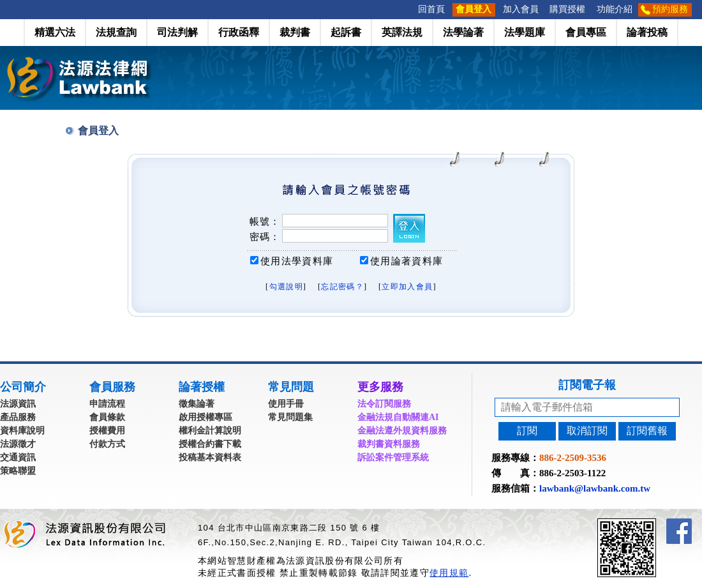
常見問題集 (290, 417)
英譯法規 (402, 32)
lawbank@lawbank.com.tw (595, 488)
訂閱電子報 (587, 385)
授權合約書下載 (210, 444)
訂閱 (527, 431)
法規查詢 (116, 32)
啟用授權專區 (205, 417)
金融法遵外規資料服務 (402, 431)
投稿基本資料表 (210, 457)
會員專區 (586, 32)
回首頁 (431, 9)
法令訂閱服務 (384, 404)
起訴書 (346, 32)
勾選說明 (286, 287)
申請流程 (107, 404)
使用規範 (449, 573)
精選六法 (55, 32)
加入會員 (521, 9)
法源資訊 (18, 404)
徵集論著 (197, 404)
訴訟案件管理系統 (393, 457)
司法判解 (177, 32)
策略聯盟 (18, 471)
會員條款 (107, 417)
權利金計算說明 (210, 431)
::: (408, 9)
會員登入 (474, 9)
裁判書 (295, 32)
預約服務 (670, 9)
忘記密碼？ (342, 287)
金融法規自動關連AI (398, 417)
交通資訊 (18, 457)
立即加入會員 (407, 287)
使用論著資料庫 (407, 261)
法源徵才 (18, 444)
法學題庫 (525, 32)
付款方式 (107, 444)
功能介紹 (615, 9)
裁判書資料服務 (389, 444)
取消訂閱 (587, 431)
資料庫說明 (22, 431)
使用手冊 (286, 404)
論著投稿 (647, 32)
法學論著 (463, 32)
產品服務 (18, 417)
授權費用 (107, 431)
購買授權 (567, 9)
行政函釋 (239, 32)
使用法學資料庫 (297, 261)
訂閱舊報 (647, 431)
